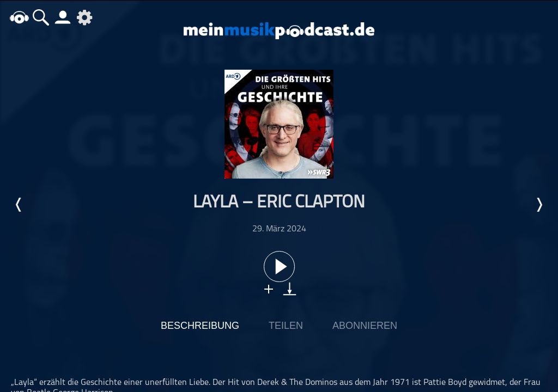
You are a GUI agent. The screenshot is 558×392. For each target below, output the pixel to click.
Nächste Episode (539, 205)
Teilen (286, 326)
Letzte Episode (19, 205)
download (290, 289)
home (19, 17)
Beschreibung (200, 326)
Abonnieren (365, 326)
